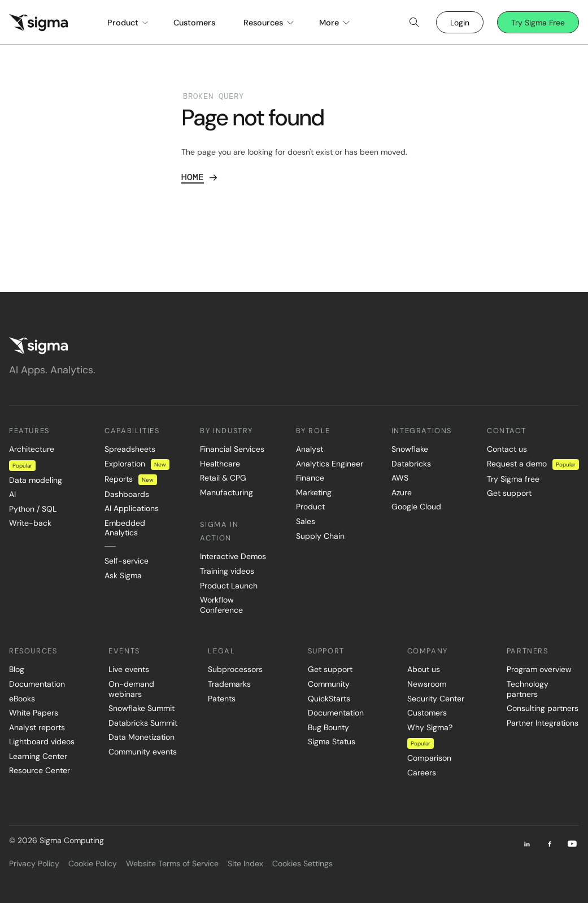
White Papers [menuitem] (34, 713)
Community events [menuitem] (143, 752)
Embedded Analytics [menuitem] (125, 528)
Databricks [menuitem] (411, 464)
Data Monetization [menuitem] (141, 737)
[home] (38, 23)
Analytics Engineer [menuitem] (330, 464)
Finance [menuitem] (310, 478)
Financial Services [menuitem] (232, 449)
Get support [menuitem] (509, 493)
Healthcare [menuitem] (220, 464)
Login (460, 23)
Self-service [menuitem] (127, 561)
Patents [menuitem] (222, 699)
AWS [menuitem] (400, 478)
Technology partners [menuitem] (528, 689)
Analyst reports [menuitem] (37, 727)
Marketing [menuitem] (314, 492)
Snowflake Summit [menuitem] (141, 708)
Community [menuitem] (329, 684)
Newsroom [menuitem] (427, 684)
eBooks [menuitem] (22, 699)
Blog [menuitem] (17, 669)
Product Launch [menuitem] (229, 586)
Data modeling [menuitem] (36, 480)
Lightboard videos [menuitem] (42, 741)
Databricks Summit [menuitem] (143, 723)
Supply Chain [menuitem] (320, 536)
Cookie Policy (93, 863)
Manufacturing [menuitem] (227, 492)
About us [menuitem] (424, 669)
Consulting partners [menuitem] (543, 708)
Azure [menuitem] (402, 492)
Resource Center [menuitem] (40, 770)
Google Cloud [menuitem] (416, 507)
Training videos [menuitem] (227, 571)
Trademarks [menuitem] (229, 684)
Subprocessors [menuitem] (235, 669)
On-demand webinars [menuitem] (131, 689)
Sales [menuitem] (306, 521)
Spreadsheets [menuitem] (130, 449)
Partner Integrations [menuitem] (543, 723)
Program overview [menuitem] (539, 669)
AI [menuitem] (12, 494)
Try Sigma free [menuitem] (513, 479)
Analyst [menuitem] (310, 449)
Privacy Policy (34, 863)
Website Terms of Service (172, 863)
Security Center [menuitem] (436, 699)
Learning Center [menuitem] (38, 756)
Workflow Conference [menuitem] (221, 605)
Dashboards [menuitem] (127, 494)
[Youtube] (572, 844)
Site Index (245, 863)
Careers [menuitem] (422, 773)
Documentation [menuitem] (37, 684)
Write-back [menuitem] (30, 523)
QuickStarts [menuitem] (329, 699)
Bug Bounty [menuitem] (328, 727)
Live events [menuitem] (129, 669)
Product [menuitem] (310, 507)
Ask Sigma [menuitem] (123, 575)
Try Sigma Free (538, 23)
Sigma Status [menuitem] (332, 741)
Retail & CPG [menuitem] (223, 478)
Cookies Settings (302, 863)
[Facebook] (550, 844)
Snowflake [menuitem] (410, 449)
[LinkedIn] (527, 844)
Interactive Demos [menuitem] (233, 556)
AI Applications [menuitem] (132, 508)
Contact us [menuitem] (507, 449)
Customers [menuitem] (427, 713)
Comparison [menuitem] (429, 758)
